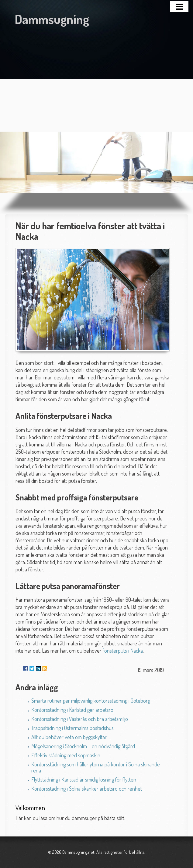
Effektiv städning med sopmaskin (66, 755)
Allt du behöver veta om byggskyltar (69, 737)
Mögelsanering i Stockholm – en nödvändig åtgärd (83, 746)
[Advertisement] (97, 76)
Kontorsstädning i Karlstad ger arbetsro (72, 710)
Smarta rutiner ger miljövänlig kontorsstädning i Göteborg (91, 701)
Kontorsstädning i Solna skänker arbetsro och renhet (87, 789)
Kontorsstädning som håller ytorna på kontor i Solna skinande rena (96, 767)
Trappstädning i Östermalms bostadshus (72, 728)
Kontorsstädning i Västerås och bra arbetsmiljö (80, 719)
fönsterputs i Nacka (123, 651)
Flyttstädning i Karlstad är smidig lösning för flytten (84, 779)
